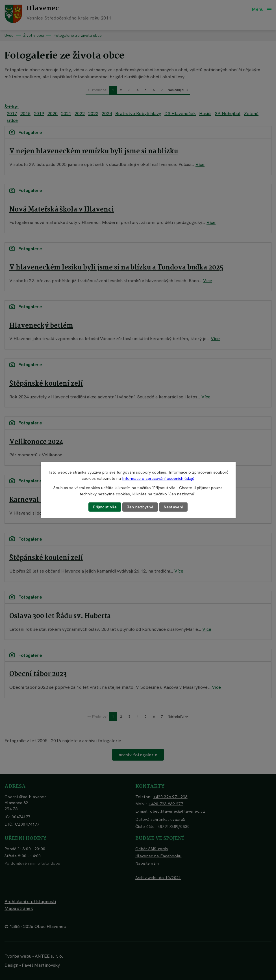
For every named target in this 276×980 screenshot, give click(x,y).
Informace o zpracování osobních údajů (158, 478)
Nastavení (173, 507)
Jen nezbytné (140, 507)
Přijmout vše (105, 507)
